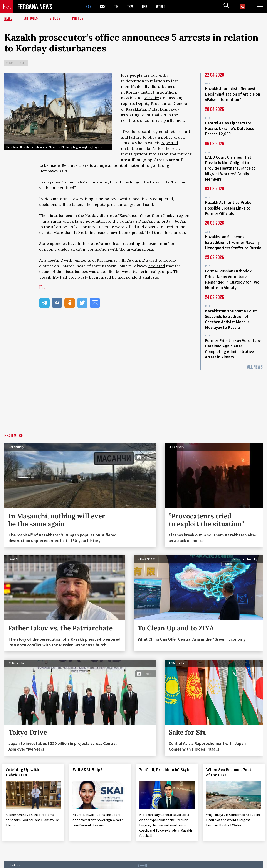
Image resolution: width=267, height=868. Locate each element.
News (8, 18)
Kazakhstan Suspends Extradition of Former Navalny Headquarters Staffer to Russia (233, 238)
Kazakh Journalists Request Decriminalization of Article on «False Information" (233, 94)
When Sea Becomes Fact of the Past (230, 764)
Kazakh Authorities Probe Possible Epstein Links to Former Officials (228, 205)
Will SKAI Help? (89, 761)
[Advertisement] (133, 392)
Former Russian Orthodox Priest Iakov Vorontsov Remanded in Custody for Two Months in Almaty (232, 274)
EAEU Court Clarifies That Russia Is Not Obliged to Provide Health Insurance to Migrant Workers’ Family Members (230, 166)
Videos (56, 18)
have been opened (126, 232)
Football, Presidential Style (167, 761)
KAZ (89, 7)
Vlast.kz (152, 98)
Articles (32, 18)
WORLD (162, 7)
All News (255, 359)
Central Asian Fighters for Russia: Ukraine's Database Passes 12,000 (230, 127)
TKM (131, 7)
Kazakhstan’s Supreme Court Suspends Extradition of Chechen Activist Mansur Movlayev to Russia (231, 313)
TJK (117, 7)
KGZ (103, 7)
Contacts (15, 855)
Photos (79, 18)
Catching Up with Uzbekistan (24, 764)
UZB (146, 7)
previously (78, 277)
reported (170, 143)
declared (157, 266)
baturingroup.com (163, 863)
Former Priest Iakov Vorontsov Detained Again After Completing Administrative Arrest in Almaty (233, 341)
